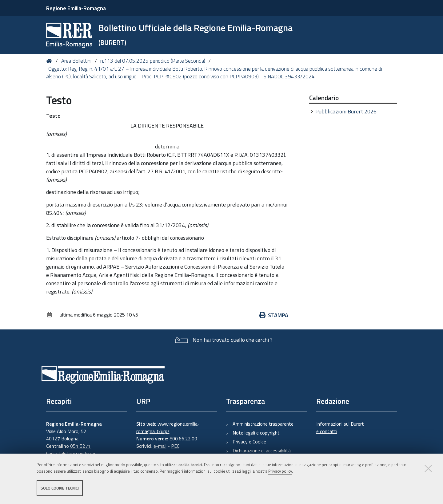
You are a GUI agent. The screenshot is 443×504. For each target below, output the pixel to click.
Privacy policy (280, 471)
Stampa (274, 315)
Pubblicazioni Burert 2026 (346, 111)
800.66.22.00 (183, 439)
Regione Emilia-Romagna (76, 8)
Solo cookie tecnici (60, 488)
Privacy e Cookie (249, 442)
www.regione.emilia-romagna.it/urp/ (168, 427)
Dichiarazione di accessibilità (262, 451)
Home (50, 61)
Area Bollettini (76, 61)
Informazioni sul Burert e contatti (340, 427)
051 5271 (80, 446)
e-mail (160, 446)
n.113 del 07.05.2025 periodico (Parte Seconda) (153, 61)
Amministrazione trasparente (263, 424)
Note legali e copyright (256, 433)
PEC (175, 446)
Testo (53, 116)
